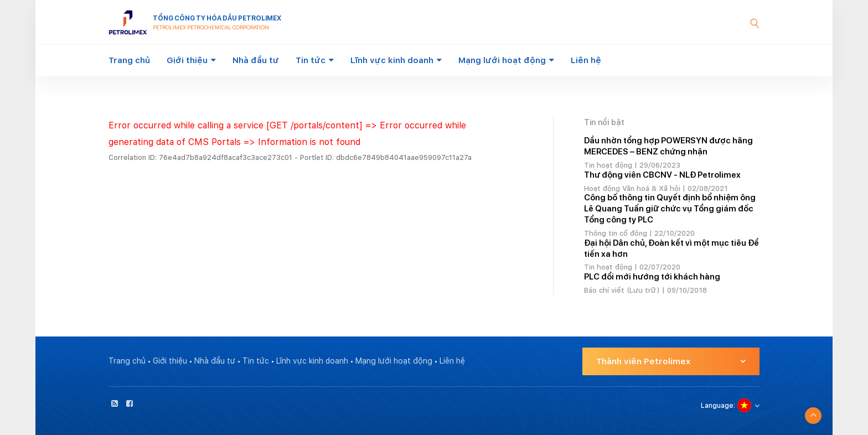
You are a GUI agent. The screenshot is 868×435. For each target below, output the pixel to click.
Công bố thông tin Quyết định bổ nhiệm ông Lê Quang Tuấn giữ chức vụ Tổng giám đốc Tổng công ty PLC (670, 209)
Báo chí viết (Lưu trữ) (622, 290)
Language (717, 406)
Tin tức (311, 60)
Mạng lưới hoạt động (502, 60)
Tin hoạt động (608, 165)
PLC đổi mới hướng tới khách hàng (652, 277)
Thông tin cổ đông (616, 233)
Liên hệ (586, 60)
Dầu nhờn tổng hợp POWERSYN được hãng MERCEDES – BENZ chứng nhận (668, 146)
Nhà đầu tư (256, 60)
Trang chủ (129, 60)
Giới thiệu (187, 60)
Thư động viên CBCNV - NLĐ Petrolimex (662, 175)
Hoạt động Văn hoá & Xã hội (632, 188)
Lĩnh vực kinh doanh (392, 60)
